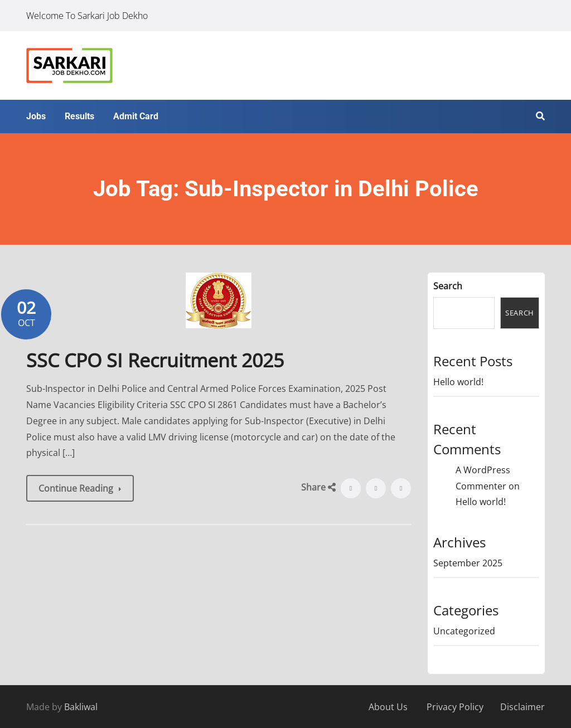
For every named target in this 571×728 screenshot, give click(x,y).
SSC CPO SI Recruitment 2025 (155, 360)
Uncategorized (464, 631)
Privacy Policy (455, 707)
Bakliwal (81, 707)
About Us (388, 707)
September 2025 (468, 563)
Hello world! (458, 382)
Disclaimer (522, 707)
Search (448, 286)
